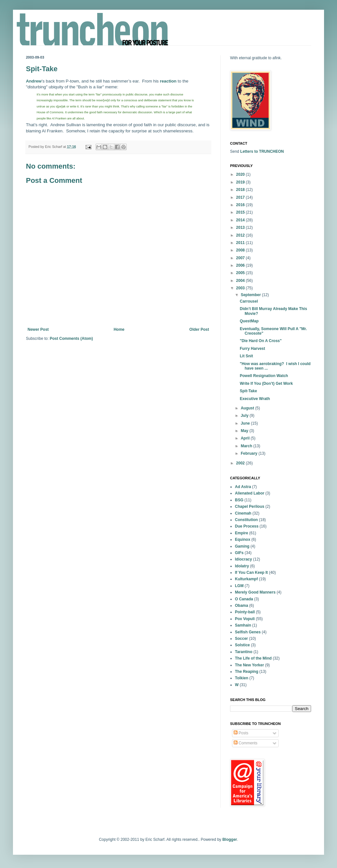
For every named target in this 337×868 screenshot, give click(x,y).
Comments (245, 743)
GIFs (239, 553)
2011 (241, 243)
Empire (242, 533)
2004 (241, 281)
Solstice (242, 645)
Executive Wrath (255, 399)
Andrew (34, 81)
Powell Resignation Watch (264, 376)
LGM (239, 586)
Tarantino (244, 652)
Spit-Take (248, 391)
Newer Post (38, 329)
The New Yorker (250, 665)
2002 (241, 463)
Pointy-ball (245, 612)
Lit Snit (246, 356)
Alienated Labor (250, 493)
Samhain (243, 625)
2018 (241, 190)
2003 (241, 288)
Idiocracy (244, 559)
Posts (241, 733)
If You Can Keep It (251, 573)
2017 (241, 197)
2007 (241, 258)
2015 (241, 212)
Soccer (241, 639)
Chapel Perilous (250, 506)
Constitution (246, 520)
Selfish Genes (248, 632)
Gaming (242, 546)
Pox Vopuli (245, 619)
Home (119, 329)
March (247, 446)
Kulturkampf (246, 579)
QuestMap (249, 321)
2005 (241, 273)
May (245, 431)
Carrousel (249, 301)
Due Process (247, 526)
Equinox (243, 540)
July (245, 416)
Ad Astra (243, 487)
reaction (168, 81)
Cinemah (243, 513)
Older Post (199, 329)
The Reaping (247, 672)
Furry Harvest (252, 349)
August (248, 408)
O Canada (244, 599)
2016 (241, 205)
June (246, 423)
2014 (241, 220)
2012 (241, 235)
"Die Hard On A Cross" (261, 341)
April (246, 438)
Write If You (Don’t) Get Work (266, 384)
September (251, 295)
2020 (241, 174)
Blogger (230, 840)
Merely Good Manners (255, 592)
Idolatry (242, 566)
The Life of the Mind (253, 658)
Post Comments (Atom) (71, 339)
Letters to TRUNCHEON (262, 151)
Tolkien (242, 678)
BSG (239, 500)
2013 (241, 228)
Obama (242, 606)
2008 (241, 250)
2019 (241, 182)
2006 (241, 265)
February (250, 453)
